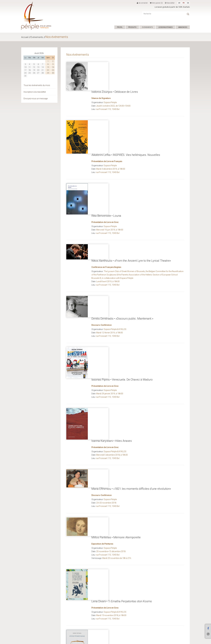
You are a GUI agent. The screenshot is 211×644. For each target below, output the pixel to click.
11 (30, 67)
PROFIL (120, 27)
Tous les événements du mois (37, 85)
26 (34, 73)
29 (48, 73)
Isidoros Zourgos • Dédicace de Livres (115, 63)
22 (48, 70)
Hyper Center (69, 641)
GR (179, 3)
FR (184, 3)
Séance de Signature (101, 70)
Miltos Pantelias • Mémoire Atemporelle (116, 360)
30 (53, 73)
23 (53, 70)
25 (30, 73)
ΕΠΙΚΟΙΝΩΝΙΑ (101, 641)
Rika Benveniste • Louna (106, 143)
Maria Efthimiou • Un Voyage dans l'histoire (118, 542)
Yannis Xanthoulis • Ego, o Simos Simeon (117, 503)
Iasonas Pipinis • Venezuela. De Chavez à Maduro (122, 250)
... (176, 622)
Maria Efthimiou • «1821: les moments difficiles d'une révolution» (131, 330)
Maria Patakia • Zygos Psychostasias (114, 433)
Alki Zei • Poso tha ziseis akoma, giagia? (116, 583)
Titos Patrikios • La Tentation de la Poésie (117, 473)
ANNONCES (183, 27)
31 (25, 76)
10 (25, 67)
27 (38, 73)
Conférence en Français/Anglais (106, 189)
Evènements (37, 37)
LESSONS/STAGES (165, 27)
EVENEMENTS (147, 27)
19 (34, 70)
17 (25, 70)
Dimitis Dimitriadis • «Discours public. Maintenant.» (122, 219)
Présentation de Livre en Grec (105, 149)
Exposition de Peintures (102, 366)
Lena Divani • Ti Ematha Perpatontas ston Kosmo (122, 393)
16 (53, 67)
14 (43, 67)
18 (30, 70)
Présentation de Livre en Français (107, 107)
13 (38, 67)
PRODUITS (132, 27)
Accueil (25, 37)
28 (43, 73)
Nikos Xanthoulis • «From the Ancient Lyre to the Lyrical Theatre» (131, 183)
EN (188, 3)
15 (48, 67)
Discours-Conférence (101, 226)
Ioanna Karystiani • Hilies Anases (112, 290)
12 (34, 67)
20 (38, 70)
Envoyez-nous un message (36, 99)
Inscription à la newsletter (35, 92)
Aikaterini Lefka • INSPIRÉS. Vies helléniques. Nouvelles (126, 101)
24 (25, 73)
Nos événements (57, 37)
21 (43, 70)
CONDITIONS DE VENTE (85, 641)
